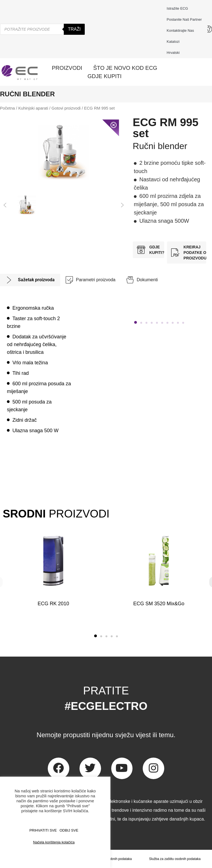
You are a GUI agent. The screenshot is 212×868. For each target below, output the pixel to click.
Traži (74, 29)
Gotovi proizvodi (66, 108)
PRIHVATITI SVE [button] (43, 830)
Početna (7, 108)
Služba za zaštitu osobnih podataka (175, 859)
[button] (5, 205)
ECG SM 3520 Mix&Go (159, 604)
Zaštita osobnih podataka (113, 859)
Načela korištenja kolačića (54, 842)
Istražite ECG (177, 8)
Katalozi (173, 42)
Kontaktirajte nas (182, 31)
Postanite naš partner (184, 19)
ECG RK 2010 (53, 604)
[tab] (30, 280)
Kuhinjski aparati (33, 108)
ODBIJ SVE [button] (69, 830)
